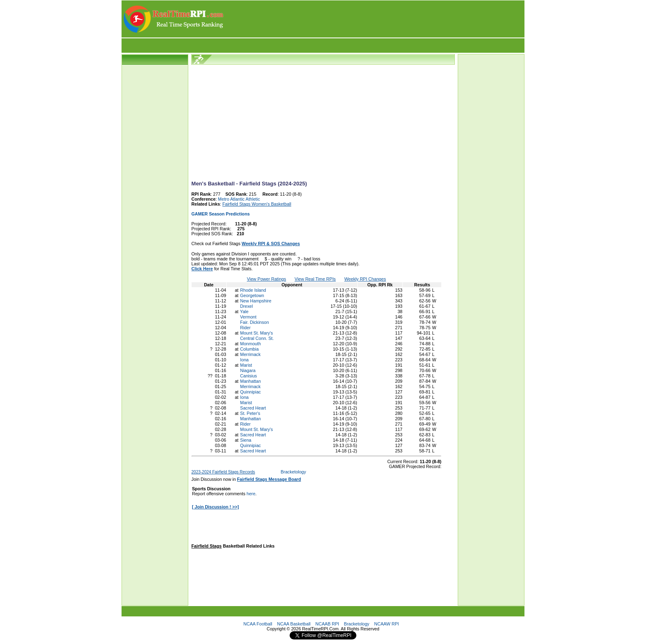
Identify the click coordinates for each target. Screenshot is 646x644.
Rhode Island (253, 290)
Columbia (249, 349)
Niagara (248, 370)
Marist (246, 365)
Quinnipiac (250, 392)
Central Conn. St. (257, 338)
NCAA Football (258, 624)
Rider (245, 328)
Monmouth (250, 344)
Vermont (248, 317)
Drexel (247, 306)
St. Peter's (250, 413)
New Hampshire (256, 301)
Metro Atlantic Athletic (239, 199)
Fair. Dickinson (255, 322)
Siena (246, 440)
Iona (245, 360)
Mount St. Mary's (257, 333)
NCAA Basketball (294, 624)
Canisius (249, 376)
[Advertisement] (374, 19)
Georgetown (252, 295)
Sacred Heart (253, 408)
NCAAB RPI (327, 624)
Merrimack (250, 354)
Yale (245, 311)
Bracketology (293, 472)
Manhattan (250, 381)
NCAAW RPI (386, 624)
